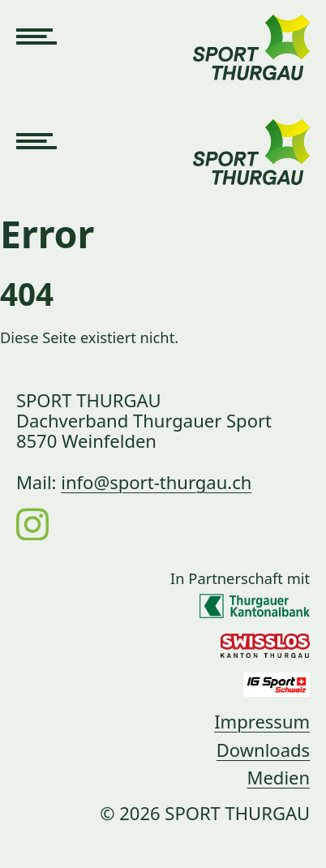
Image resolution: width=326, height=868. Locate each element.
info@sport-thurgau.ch (156, 482)
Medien (278, 777)
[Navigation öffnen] (36, 37)
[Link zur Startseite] (251, 37)
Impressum (262, 721)
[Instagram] (32, 522)
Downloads (263, 750)
